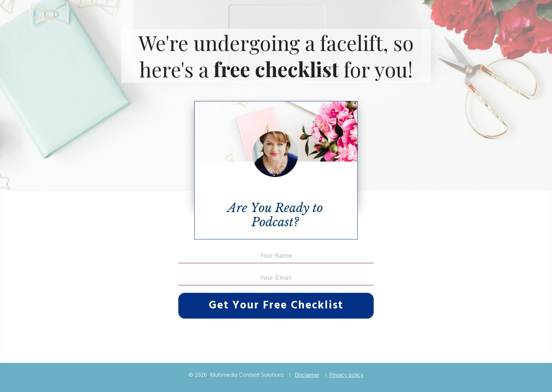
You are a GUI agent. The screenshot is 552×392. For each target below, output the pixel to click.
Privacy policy (346, 375)
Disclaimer (307, 375)
